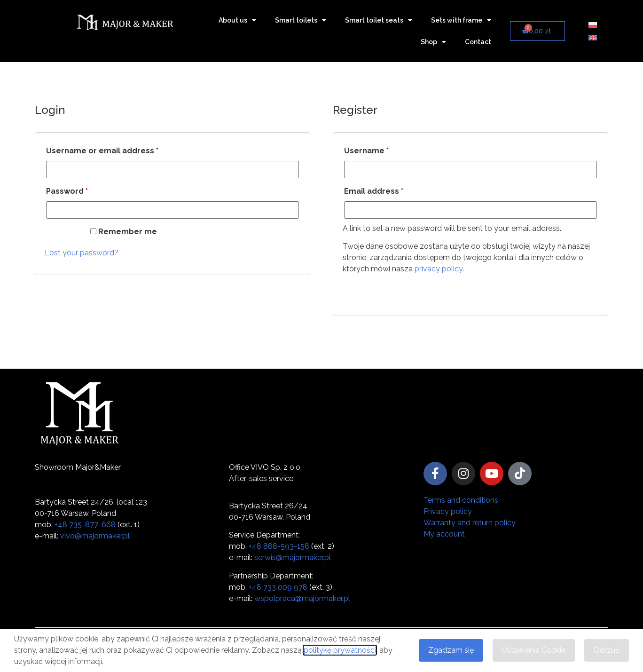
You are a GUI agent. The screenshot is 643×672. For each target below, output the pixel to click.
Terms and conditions (461, 500)
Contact (478, 42)
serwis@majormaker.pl (293, 557)
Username (384, 149)
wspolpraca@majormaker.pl (302, 598)
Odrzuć (607, 650)
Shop (433, 42)
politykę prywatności (340, 650)
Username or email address (120, 149)
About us (237, 20)
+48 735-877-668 (85, 525)
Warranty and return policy (470, 523)
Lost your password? (82, 253)
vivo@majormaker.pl (95, 536)
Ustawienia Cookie (534, 650)
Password (85, 190)
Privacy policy (448, 511)
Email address (391, 190)
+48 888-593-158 (279, 546)
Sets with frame (461, 20)
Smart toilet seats (379, 20)
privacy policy (439, 269)
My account (444, 534)
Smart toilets (301, 20)
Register (366, 292)
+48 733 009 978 (278, 587)
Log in (64, 233)
